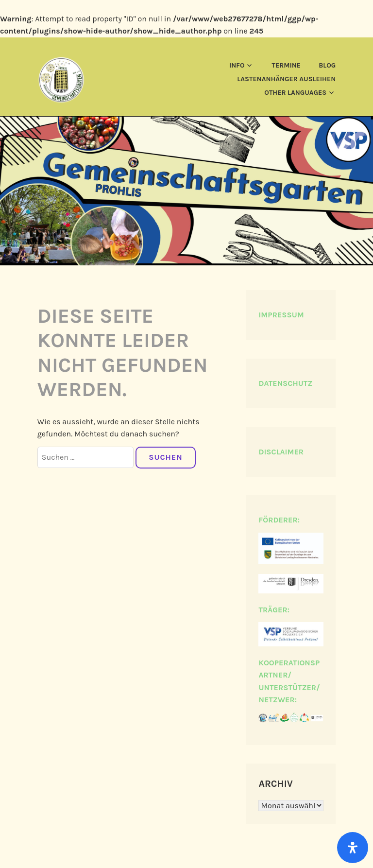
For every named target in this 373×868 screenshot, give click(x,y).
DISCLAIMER (281, 452)
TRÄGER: (274, 610)
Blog (327, 65)
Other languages (295, 93)
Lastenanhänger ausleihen (286, 79)
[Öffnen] (353, 848)
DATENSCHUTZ (285, 383)
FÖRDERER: (279, 520)
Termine (286, 65)
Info (237, 65)
